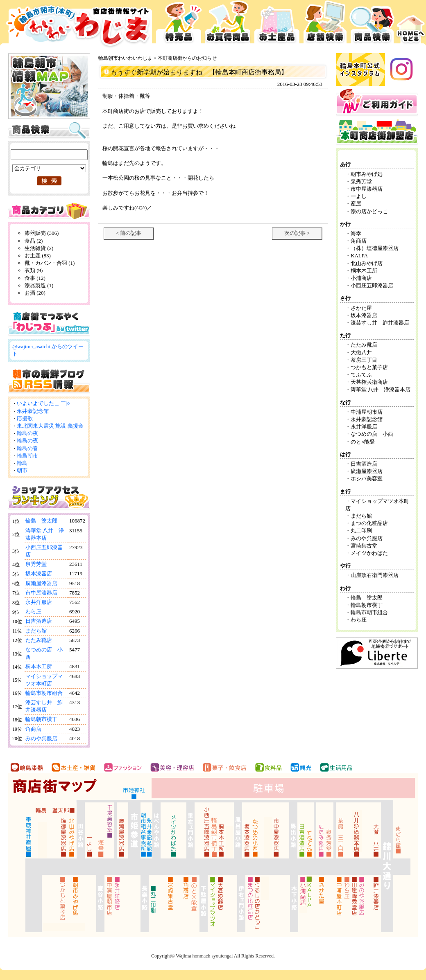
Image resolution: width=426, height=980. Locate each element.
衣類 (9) (34, 270)
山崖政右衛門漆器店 (375, 575)
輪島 (22, 463)
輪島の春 (27, 448)
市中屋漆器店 (41, 593)
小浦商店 (361, 278)
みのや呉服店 (41, 738)
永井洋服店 (39, 602)
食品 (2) (34, 241)
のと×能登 (363, 442)
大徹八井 (361, 353)
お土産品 (277, 25)
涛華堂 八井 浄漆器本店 (381, 389)
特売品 (179, 25)
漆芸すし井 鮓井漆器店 (380, 323)
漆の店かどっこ (369, 211)
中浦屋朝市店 (367, 412)
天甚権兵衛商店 (369, 382)
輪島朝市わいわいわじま (125, 58)
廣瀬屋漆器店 (41, 583)
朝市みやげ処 (367, 174)
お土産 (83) (38, 256)
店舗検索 (325, 25)
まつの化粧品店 (369, 523)
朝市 (22, 470)
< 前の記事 (129, 233)
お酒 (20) (35, 293)
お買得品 (228, 25)
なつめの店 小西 (372, 434)
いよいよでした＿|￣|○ (43, 403)
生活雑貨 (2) (39, 248)
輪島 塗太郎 (41, 521)
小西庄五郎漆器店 (372, 285)
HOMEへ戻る (411, 25)
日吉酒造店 (39, 621)
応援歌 (25, 418)
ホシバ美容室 (367, 479)
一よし (359, 196)
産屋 (356, 204)
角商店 (33, 729)
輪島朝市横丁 (41, 719)
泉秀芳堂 (36, 564)
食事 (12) (35, 278)
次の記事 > (297, 233)
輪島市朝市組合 (44, 693)
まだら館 (36, 631)
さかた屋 (361, 308)
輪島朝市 (27, 456)
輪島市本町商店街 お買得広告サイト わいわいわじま (77, 25)
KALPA (359, 256)
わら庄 (33, 612)
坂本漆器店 (39, 573)
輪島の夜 (27, 433)
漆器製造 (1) (39, 285)
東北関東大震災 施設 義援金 (50, 426)
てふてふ (361, 375)
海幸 (356, 233)
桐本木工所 (39, 666)
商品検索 (372, 25)
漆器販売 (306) (42, 233)
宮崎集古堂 (364, 546)
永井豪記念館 (33, 411)
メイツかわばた (369, 553)
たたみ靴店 (39, 640)
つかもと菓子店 (369, 367)
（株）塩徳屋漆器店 (377, 248)
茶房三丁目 (364, 360)
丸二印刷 (361, 531)
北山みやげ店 (367, 263)
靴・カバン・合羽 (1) (50, 263)
